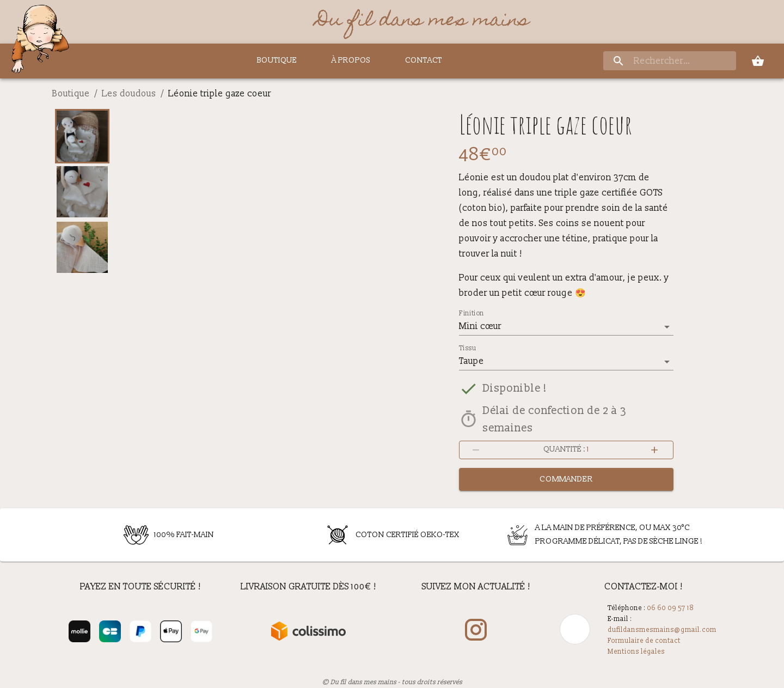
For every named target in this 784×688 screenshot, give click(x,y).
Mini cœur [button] (480, 326)
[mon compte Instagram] (476, 631)
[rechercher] (670, 61)
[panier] (758, 61)
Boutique (71, 94)
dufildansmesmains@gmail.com (662, 630)
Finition (471, 314)
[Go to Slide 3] (82, 247)
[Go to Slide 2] (82, 192)
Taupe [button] (471, 361)
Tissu (467, 349)
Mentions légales (636, 652)
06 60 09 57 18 (670, 608)
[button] (277, 274)
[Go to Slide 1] (82, 136)
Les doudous (129, 94)
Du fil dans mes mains (423, 22)
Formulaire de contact (644, 641)
